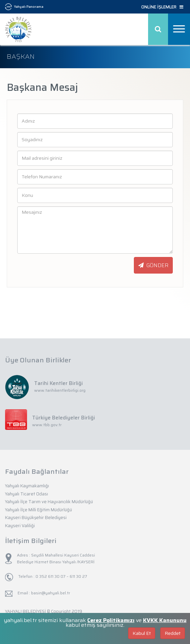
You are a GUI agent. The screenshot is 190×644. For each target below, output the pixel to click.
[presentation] (51, 266)
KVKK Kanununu (165, 620)
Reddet (173, 633)
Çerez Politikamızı (111, 620)
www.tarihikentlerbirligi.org (60, 390)
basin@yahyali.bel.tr (51, 593)
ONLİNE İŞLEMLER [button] (162, 7)
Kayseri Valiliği (20, 526)
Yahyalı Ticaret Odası (27, 494)
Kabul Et (142, 633)
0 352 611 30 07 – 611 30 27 (61, 576)
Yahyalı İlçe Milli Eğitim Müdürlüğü (39, 510)
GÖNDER (153, 265)
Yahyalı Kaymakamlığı (27, 486)
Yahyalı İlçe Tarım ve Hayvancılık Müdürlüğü (49, 502)
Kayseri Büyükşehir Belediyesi (36, 518)
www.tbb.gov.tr (47, 425)
